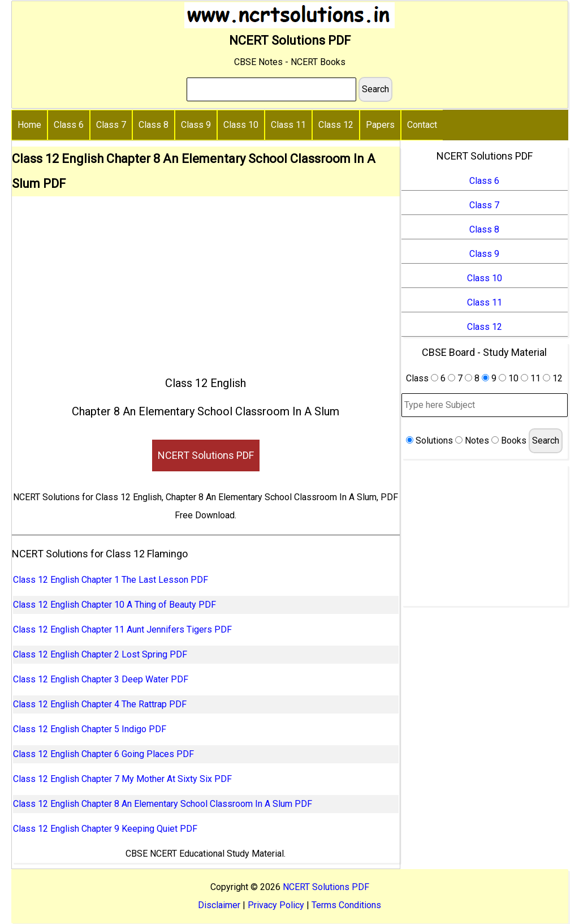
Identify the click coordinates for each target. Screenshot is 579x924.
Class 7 (111, 125)
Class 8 (154, 125)
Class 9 (196, 125)
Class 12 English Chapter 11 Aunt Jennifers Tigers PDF (122, 629)
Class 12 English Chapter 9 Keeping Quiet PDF (105, 829)
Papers (380, 125)
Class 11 (288, 125)
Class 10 (241, 125)
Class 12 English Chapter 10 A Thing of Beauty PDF (114, 605)
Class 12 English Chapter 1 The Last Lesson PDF (111, 580)
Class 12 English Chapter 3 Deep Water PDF (101, 679)
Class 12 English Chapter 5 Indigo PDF (90, 729)
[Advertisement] (206, 281)
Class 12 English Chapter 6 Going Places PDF (103, 754)
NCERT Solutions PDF (206, 455)
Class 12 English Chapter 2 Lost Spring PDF (100, 654)
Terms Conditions (346, 905)
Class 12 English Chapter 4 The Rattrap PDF (100, 704)
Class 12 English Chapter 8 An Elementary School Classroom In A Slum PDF (163, 804)
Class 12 (336, 125)
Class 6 (69, 125)
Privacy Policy (276, 905)
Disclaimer (219, 905)
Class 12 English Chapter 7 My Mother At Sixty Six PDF (122, 779)
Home (29, 125)
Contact (422, 125)
